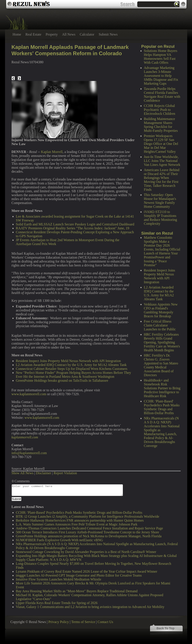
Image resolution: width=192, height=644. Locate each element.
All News (69, 34)
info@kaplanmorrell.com (29, 453)
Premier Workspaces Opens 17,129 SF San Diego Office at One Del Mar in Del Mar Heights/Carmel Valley (161, 144)
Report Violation (65, 473)
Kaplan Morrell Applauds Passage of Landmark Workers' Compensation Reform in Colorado (70, 50)
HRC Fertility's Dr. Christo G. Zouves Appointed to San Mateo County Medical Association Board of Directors (161, 365)
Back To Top (166, 628)
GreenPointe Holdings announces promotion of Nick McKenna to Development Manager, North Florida (89, 536)
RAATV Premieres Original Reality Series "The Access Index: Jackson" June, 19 (73, 228)
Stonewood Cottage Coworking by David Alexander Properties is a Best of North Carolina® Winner (86, 552)
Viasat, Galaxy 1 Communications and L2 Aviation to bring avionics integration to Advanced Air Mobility (90, 607)
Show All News (22, 473)
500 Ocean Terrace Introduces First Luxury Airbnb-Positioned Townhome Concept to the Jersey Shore (88, 532)
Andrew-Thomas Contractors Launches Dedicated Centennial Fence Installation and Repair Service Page (90, 528)
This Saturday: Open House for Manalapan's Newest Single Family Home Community (160, 201)
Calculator (87, 34)
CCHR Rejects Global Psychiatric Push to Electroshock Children (160, 110)
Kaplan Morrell (52, 152)
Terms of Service (83, 622)
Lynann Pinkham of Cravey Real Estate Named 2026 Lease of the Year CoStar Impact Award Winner (87, 571)
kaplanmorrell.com (25, 437)
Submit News (108, 34)
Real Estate (33, 34)
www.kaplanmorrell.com (29, 394)
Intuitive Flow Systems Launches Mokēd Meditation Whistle (59, 579)
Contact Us (105, 622)
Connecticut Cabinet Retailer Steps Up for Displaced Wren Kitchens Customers (72, 369)
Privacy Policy (59, 622)
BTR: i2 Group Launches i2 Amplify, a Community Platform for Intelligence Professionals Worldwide (88, 516)
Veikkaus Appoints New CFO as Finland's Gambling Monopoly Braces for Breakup (161, 310)
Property (52, 34)
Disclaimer (43, 473)
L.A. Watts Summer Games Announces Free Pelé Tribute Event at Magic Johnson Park (77, 524)
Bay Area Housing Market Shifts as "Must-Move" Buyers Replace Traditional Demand (77, 591)
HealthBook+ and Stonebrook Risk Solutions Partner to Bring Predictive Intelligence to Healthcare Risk (162, 388)
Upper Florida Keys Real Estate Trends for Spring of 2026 (57, 603)
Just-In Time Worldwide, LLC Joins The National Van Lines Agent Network (162, 161)
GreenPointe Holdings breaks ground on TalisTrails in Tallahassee (62, 380)
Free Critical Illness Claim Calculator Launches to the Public (160, 325)
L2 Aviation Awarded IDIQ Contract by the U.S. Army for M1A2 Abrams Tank (159, 293)
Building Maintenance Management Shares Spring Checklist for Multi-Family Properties (161, 125)
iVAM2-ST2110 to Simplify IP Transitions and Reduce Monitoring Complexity (161, 218)
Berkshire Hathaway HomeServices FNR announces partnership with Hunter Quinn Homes (80, 520)
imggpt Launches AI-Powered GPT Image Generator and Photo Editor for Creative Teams (79, 575)
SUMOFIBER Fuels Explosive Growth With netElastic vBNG (60, 540)
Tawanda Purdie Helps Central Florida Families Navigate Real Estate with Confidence (162, 95)
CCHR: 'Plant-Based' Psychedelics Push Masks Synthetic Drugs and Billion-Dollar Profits (162, 407)
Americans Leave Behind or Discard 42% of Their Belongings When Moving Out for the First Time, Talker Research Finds (162, 180)
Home (17, 34)
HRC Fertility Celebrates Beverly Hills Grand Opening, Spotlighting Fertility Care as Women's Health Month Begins (162, 342)
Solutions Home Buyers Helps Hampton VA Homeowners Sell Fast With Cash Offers (161, 57)
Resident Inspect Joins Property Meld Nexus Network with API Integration (160, 276)
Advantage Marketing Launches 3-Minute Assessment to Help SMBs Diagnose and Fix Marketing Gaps (161, 76)
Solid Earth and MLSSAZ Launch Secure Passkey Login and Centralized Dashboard (75, 224)
